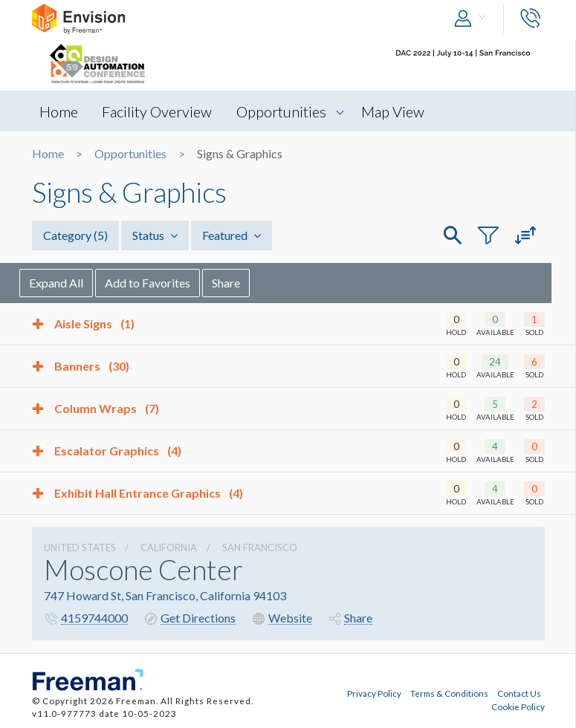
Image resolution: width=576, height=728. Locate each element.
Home (59, 111)
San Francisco (260, 547)
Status (155, 235)
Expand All (69, 283)
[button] (473, 19)
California (169, 547)
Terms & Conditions (449, 693)
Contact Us (519, 693)
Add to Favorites (160, 283)
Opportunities (282, 111)
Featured (232, 235)
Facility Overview (158, 111)
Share (239, 283)
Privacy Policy (374, 693)
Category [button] (75, 235)
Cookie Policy (518, 706)
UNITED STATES (80, 547)
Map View (394, 111)
